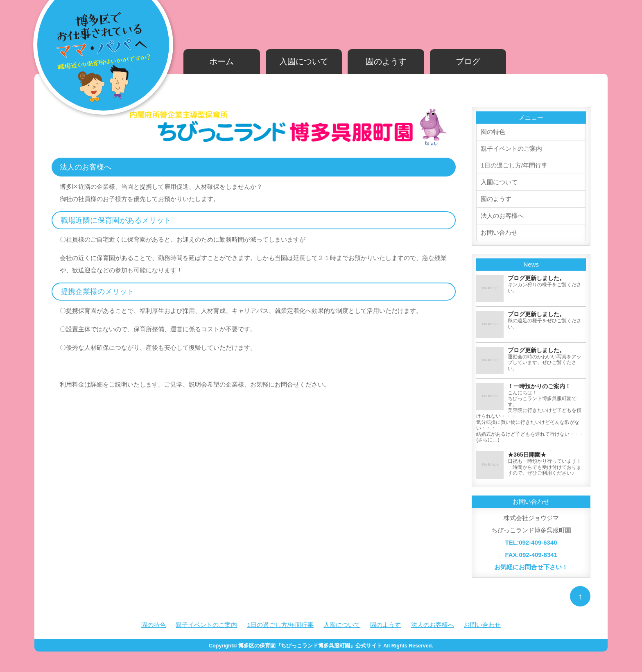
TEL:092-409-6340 (531, 542)
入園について (304, 61)
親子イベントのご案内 (511, 148)
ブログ (468, 61)
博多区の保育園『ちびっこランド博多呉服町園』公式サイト (310, 646)
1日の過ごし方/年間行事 (514, 165)
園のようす (386, 61)
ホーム (222, 61)
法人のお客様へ (502, 216)
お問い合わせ (499, 232)
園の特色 (493, 132)
